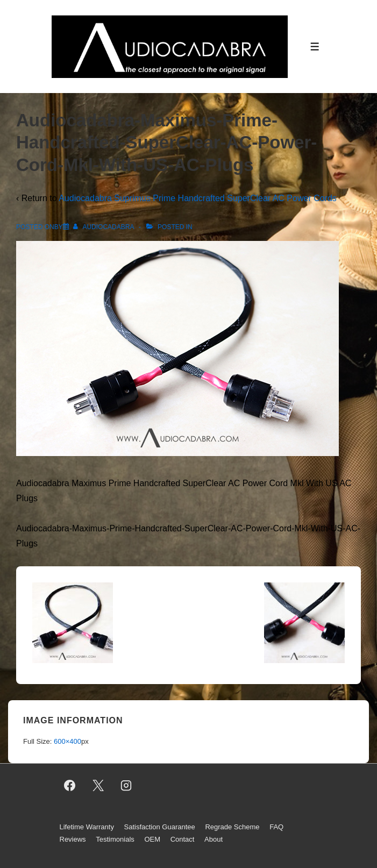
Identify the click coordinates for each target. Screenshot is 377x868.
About (214, 839)
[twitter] (98, 786)
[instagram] (126, 786)
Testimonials (115, 839)
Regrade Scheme (232, 827)
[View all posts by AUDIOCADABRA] (104, 227)
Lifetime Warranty (87, 827)
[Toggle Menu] (315, 47)
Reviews (73, 839)
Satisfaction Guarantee (160, 827)
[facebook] (70, 786)
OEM (152, 839)
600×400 (67, 741)
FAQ (276, 827)
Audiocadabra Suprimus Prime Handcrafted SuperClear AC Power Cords (198, 198)
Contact (183, 839)
